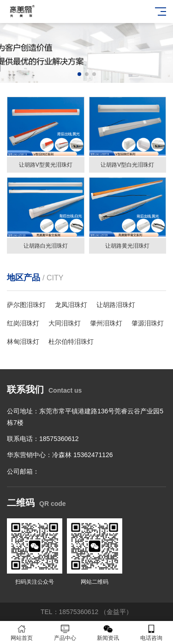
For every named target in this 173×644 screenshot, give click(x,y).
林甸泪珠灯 (23, 342)
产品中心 (65, 633)
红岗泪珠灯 (23, 323)
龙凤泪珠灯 (71, 305)
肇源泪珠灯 (148, 323)
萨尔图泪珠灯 (26, 305)
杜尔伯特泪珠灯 (71, 342)
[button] (79, 74)
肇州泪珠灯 (106, 323)
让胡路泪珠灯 (116, 305)
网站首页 (22, 633)
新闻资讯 (108, 633)
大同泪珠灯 (65, 323)
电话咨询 (151, 633)
